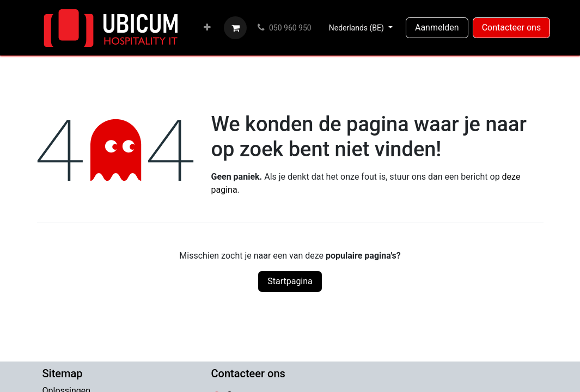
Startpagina (290, 281)
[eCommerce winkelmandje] (235, 28)
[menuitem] (207, 28)
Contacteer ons (512, 27)
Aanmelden (437, 27)
